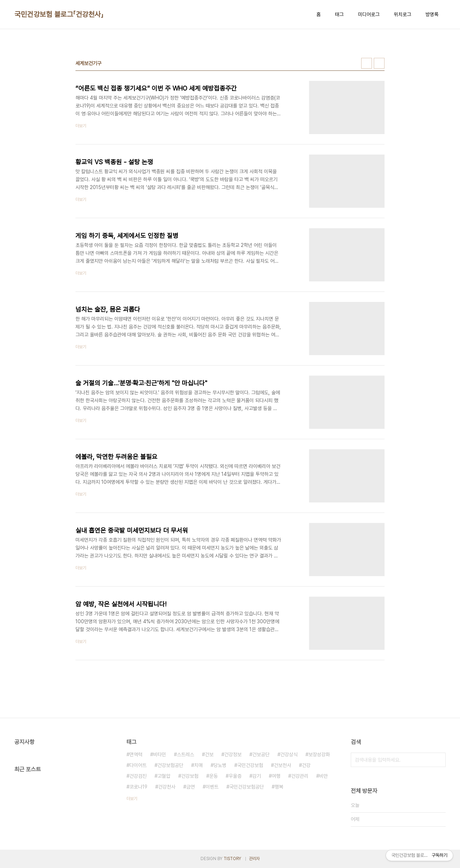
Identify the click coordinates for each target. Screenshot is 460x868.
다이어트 (138, 765)
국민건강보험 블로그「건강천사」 (59, 14)
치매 (198, 765)
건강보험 (190, 776)
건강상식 (289, 754)
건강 (306, 765)
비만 (323, 776)
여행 (276, 776)
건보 (209, 754)
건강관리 (300, 776)
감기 (257, 776)
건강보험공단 (170, 765)
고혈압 (164, 776)
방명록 (432, 14)
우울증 (235, 776)
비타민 (160, 754)
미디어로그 (369, 14)
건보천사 (282, 765)
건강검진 (138, 776)
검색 (438, 760)
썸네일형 (367, 63)
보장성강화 (319, 754)
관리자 (254, 859)
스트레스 (185, 754)
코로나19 (138, 787)
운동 (213, 776)
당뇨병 (220, 765)
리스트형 (379, 63)
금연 (190, 787)
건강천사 (167, 787)
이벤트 (212, 787)
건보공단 (261, 754)
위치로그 (402, 14)
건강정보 (233, 754)
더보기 (132, 799)
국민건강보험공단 (247, 787)
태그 (339, 14)
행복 (279, 787)
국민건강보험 (250, 765)
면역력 (136, 754)
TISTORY (232, 859)
